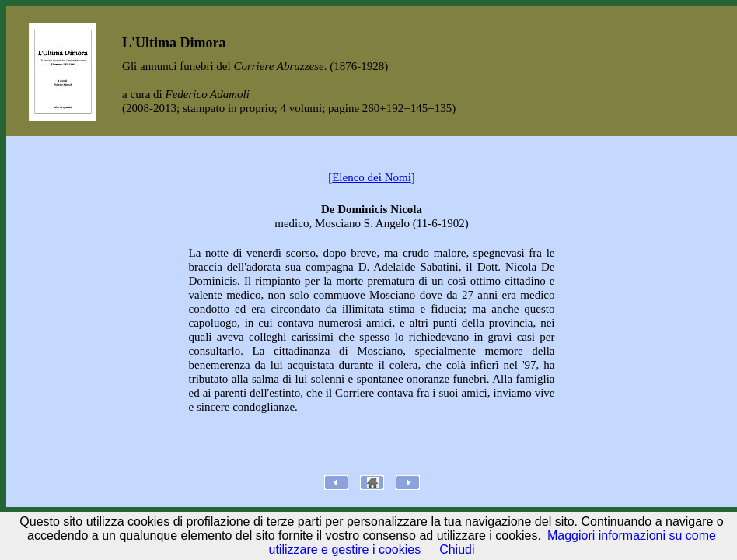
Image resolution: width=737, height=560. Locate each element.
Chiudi (457, 549)
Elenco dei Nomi (372, 177)
